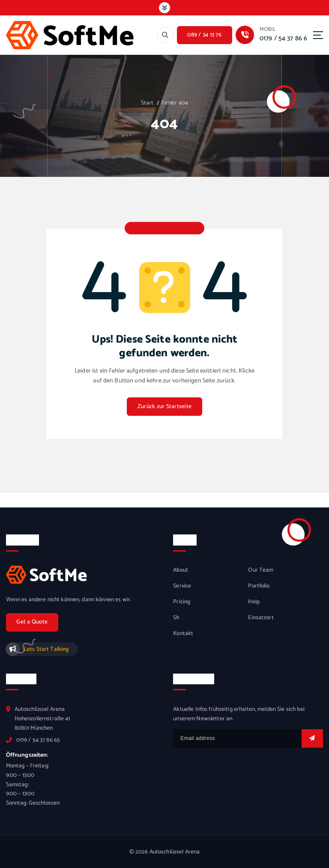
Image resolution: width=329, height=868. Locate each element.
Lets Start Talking (46, 649)
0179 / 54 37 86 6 (283, 38)
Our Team (261, 570)
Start (147, 103)
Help (254, 602)
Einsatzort (261, 618)
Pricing (182, 602)
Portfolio (259, 586)
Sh (176, 618)
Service (182, 586)
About (181, 570)
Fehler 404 (175, 103)
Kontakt (183, 634)
